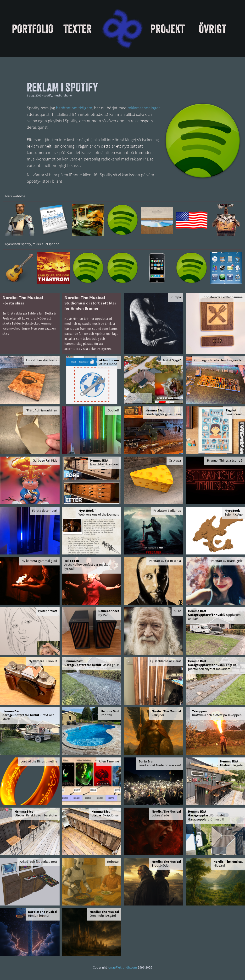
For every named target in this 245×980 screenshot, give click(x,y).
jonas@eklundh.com (122, 968)
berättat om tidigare (74, 108)
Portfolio (33, 29)
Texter (78, 29)
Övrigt (213, 29)
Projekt (167, 29)
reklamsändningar (144, 108)
